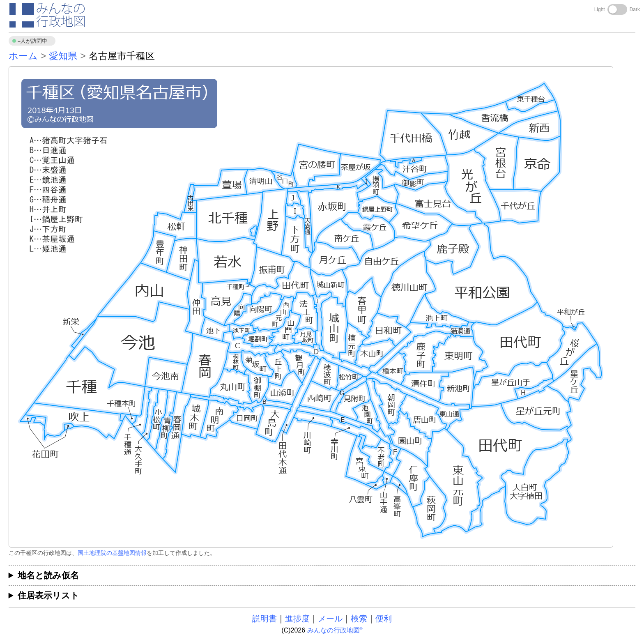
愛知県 (63, 56)
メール (330, 619)
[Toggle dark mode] (617, 9)
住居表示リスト (48, 595)
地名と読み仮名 (48, 575)
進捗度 (297, 619)
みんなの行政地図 (335, 630)
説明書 (264, 619)
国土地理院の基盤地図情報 (112, 553)
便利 (384, 619)
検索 (359, 619)
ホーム (23, 56)
